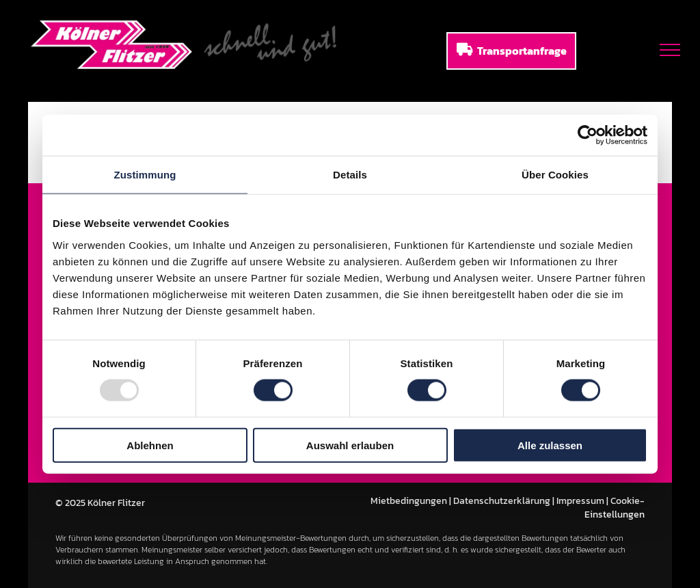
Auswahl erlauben (350, 445)
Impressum (580, 501)
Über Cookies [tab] (555, 175)
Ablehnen (150, 445)
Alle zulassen (550, 445)
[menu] (670, 50)
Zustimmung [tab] (145, 175)
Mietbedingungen (409, 501)
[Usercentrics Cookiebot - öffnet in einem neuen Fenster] (588, 135)
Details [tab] (350, 175)
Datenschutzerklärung (502, 501)
